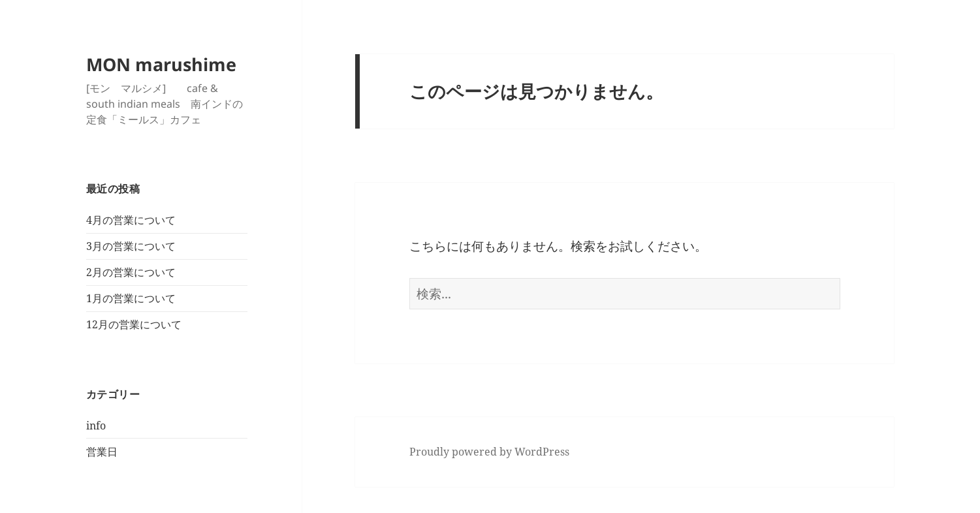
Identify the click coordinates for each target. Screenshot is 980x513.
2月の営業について (131, 272)
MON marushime (161, 64)
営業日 (102, 452)
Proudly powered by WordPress (489, 452)
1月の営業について (131, 298)
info (96, 426)
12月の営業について (134, 324)
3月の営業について (131, 246)
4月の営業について (131, 220)
